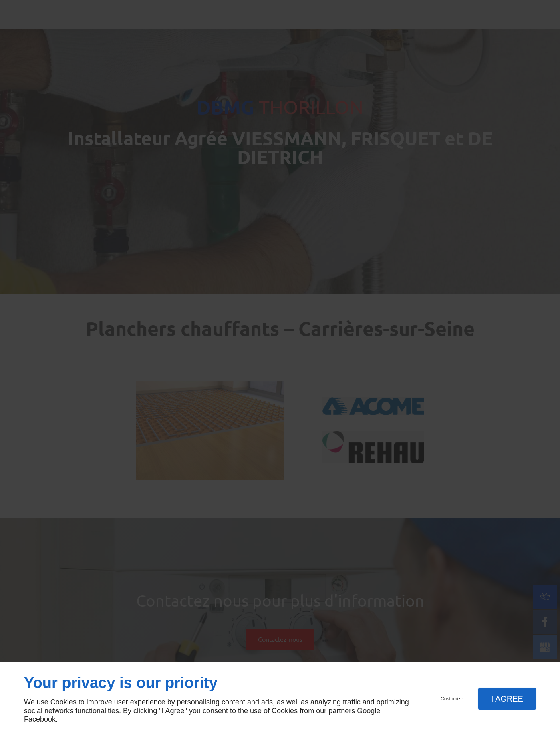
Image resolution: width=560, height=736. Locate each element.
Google (369, 711)
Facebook (40, 719)
